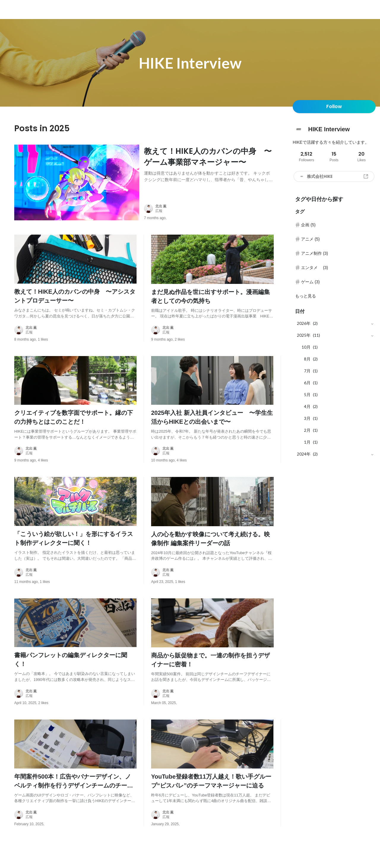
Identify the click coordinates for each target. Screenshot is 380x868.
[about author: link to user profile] (212, 216)
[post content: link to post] (209, 169)
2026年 (304, 323)
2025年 (304, 335)
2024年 (304, 454)
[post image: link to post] (77, 186)
